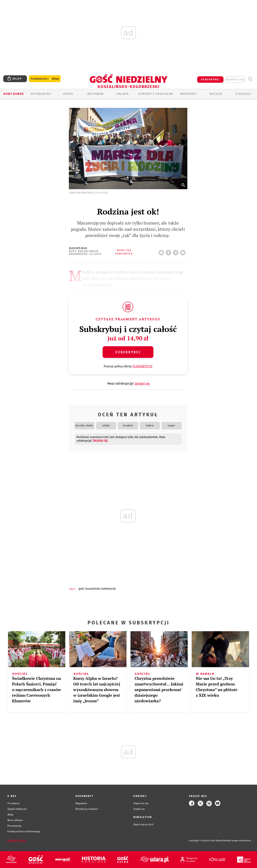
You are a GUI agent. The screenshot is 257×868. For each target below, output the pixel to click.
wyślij (184, 251)
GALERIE (123, 94)
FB (169, 251)
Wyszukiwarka (250, 79)
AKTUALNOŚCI (41, 94)
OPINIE (68, 94)
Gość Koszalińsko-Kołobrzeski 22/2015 (85, 253)
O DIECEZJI (243, 94)
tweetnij (176, 251)
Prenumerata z (45, 79)
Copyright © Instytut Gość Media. (206, 841)
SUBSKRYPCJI (142, 366)
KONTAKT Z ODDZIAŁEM (156, 94)
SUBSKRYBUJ (210, 80)
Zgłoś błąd (17, 841)
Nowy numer (14, 94)
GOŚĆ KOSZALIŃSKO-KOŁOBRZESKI (97, 589)
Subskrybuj (128, 352)
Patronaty (189, 94)
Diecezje (216, 94)
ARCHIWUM (95, 94)
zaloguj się (235, 80)
